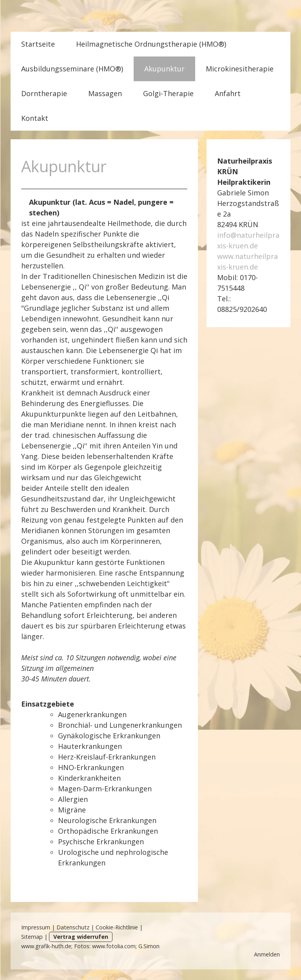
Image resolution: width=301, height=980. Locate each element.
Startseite (38, 44)
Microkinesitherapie (240, 69)
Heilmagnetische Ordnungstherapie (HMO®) (151, 44)
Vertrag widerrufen (81, 937)
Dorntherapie (44, 93)
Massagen (105, 93)
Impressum (36, 927)
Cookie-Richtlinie (117, 927)
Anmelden (267, 954)
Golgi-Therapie (168, 93)
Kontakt (35, 118)
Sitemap (32, 937)
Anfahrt (228, 93)
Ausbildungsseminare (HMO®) (72, 69)
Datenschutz (73, 927)
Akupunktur (164, 69)
